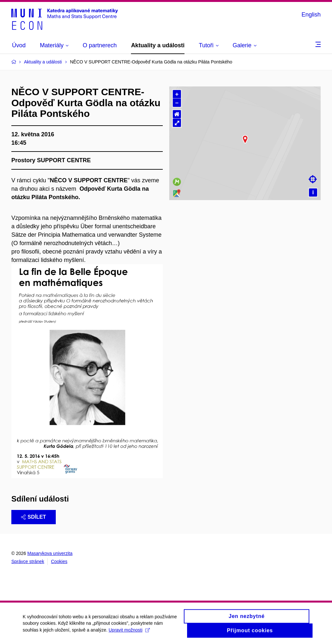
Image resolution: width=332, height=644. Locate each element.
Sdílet (34, 517)
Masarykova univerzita (50, 553)
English (311, 15)
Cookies (59, 561)
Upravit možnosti (129, 634)
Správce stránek (28, 561)
